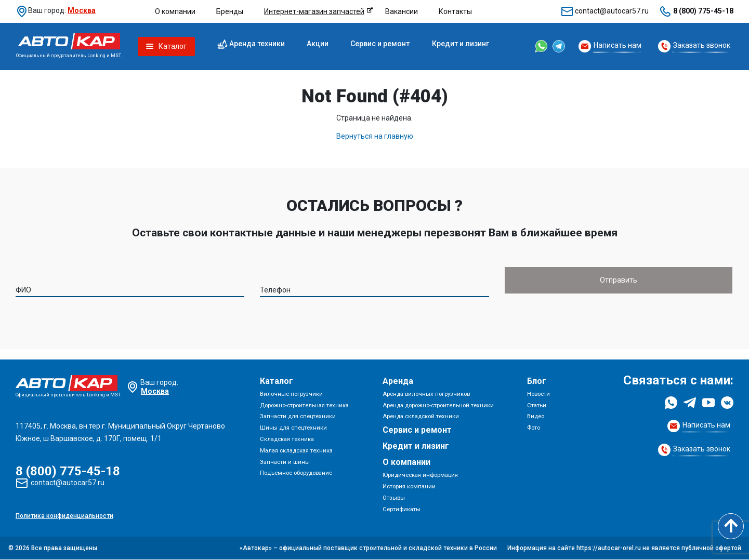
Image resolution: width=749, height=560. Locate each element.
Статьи (537, 405)
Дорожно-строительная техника (304, 405)
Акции (318, 44)
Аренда (398, 381)
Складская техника (287, 439)
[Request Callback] (610, 46)
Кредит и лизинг (461, 44)
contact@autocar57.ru (612, 11)
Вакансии (402, 11)
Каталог (277, 381)
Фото (534, 428)
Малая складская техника (296, 451)
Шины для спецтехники (293, 428)
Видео (536, 417)
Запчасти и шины (285, 462)
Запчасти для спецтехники (298, 417)
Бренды (230, 11)
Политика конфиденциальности (64, 516)
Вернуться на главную (375, 136)
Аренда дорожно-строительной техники (438, 405)
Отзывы (394, 498)
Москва (82, 10)
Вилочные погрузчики (291, 394)
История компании (409, 486)
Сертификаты (402, 509)
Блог (537, 381)
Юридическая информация (420, 475)
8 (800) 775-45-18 (703, 11)
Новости (538, 394)
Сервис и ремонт (380, 44)
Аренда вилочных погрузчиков (426, 394)
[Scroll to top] (731, 526)
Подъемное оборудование (296, 474)
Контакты (455, 11)
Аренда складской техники (421, 417)
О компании (175, 11)
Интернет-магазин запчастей (314, 11)
